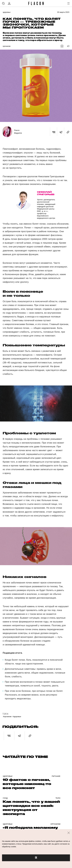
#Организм (7, 717)
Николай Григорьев (46, 193)
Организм (7, 46)
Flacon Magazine (18, 132)
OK (36, 858)
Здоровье (7, 12)
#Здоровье (17, 717)
